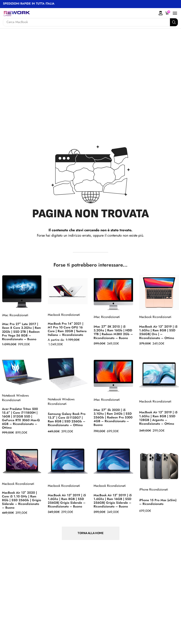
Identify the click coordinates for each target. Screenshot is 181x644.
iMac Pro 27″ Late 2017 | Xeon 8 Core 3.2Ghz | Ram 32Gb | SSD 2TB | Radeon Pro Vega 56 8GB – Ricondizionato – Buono (22, 332)
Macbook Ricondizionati (64, 315)
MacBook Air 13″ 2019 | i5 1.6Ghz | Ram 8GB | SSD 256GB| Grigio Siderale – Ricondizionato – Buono (67, 501)
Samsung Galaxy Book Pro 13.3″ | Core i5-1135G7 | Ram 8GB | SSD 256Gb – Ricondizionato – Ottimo (67, 419)
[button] (168, 13)
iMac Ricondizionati (15, 315)
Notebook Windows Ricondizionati (15, 398)
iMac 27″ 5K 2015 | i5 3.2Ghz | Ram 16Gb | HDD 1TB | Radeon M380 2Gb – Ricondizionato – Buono (113, 332)
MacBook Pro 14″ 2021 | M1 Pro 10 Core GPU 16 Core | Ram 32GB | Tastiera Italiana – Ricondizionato (67, 329)
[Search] (174, 22)
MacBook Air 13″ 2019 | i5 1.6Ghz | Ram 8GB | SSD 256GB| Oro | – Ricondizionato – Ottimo (158, 332)
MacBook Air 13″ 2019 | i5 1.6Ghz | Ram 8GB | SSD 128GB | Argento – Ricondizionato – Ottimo (158, 418)
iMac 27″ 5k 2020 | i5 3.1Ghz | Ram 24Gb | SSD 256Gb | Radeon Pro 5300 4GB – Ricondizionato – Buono (113, 417)
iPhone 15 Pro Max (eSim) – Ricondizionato (158, 502)
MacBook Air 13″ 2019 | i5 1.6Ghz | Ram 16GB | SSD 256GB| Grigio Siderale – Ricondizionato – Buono (113, 501)
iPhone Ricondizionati (154, 489)
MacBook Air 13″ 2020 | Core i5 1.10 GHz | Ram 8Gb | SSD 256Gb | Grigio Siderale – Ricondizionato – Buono (22, 500)
